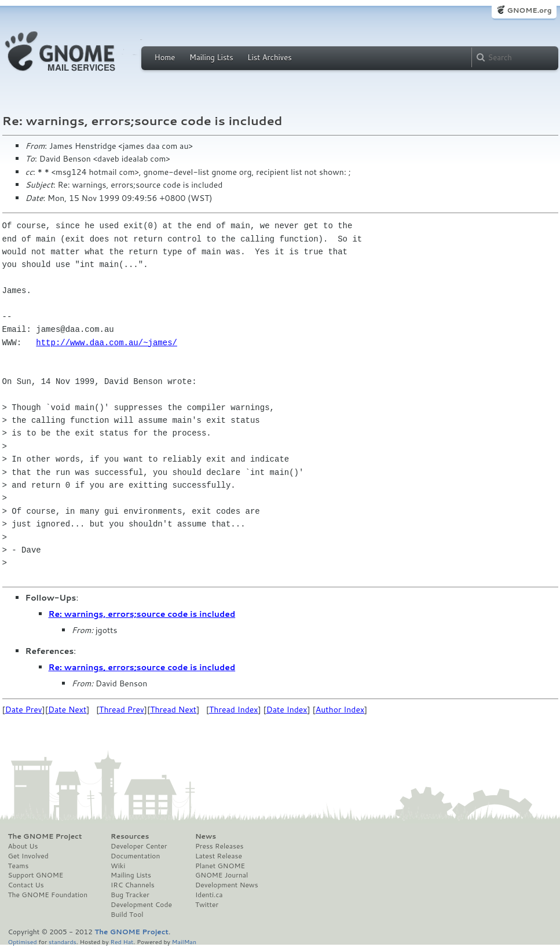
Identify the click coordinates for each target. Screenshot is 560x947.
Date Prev (24, 710)
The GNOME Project (45, 836)
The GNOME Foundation (48, 895)
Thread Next (173, 710)
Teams (19, 866)
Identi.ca (209, 895)
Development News (227, 885)
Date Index (287, 710)
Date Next (67, 710)
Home (165, 57)
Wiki (118, 866)
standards (63, 941)
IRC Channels (133, 885)
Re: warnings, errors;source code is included (142, 614)
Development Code (141, 905)
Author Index (340, 710)
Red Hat (122, 941)
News (206, 836)
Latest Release (219, 856)
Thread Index (234, 710)
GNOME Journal (222, 875)
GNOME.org (529, 10)
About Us (23, 846)
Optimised (23, 941)
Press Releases (219, 846)
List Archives (269, 57)
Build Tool (127, 915)
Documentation (135, 856)
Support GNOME (36, 875)
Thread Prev (122, 710)
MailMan (184, 941)
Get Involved (28, 856)
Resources (130, 836)
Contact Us (26, 885)
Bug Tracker (130, 895)
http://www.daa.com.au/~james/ (107, 343)
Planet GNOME (220, 866)
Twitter (207, 905)
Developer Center (139, 846)
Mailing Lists (211, 57)
